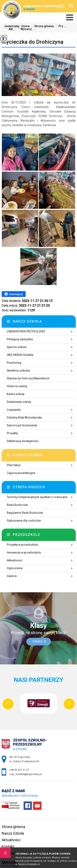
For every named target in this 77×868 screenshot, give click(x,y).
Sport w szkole (17, 347)
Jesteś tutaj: (13, 26)
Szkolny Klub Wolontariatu (24, 418)
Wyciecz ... (25, 29)
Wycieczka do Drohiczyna (33, 42)
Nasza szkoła (27, 321)
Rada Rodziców (17, 505)
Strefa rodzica (29, 487)
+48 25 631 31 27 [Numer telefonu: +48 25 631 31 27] (19, 770)
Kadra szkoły (16, 394)
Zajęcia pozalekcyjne (21, 473)
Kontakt (8, 846)
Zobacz (39, 642)
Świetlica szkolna (18, 371)
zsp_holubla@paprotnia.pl (62, 6)
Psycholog (14, 363)
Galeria (12, 576)
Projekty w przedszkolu (22, 545)
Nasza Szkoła (13, 833)
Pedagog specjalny (20, 339)
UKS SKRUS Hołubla (20, 355)
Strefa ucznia (28, 455)
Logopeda (14, 410)
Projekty (12, 433)
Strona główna (42, 26)
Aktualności (15, 560)
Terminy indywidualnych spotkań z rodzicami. (38, 497)
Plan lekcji (14, 465)
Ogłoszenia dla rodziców (24, 521)
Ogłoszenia (15, 568)
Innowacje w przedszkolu (24, 552)
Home (25, 26)
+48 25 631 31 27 (71, 6)
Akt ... (10, 29)
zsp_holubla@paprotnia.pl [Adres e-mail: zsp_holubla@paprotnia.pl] (25, 774)
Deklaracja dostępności (23, 441)
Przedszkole (27, 535)
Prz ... (60, 26)
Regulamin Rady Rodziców (25, 513)
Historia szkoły (17, 386)
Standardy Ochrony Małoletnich (28, 378)
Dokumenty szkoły (19, 402)
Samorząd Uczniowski (22, 425)
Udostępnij (14, 294)
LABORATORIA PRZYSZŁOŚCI (26, 331)
